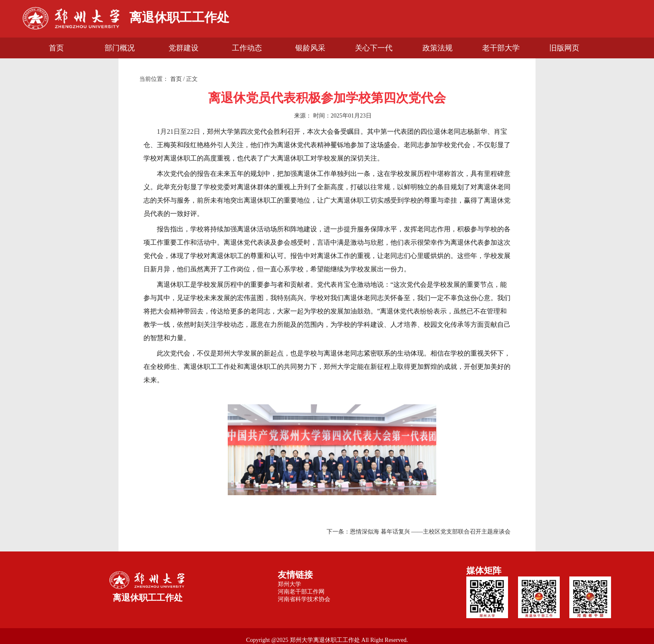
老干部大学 (501, 48)
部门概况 (120, 48)
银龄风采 (310, 48)
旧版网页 (564, 48)
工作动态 (247, 48)
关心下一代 (374, 48)
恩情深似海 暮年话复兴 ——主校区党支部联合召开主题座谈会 (430, 532)
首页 (56, 48)
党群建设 (184, 48)
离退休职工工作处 (179, 17)
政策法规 (438, 48)
